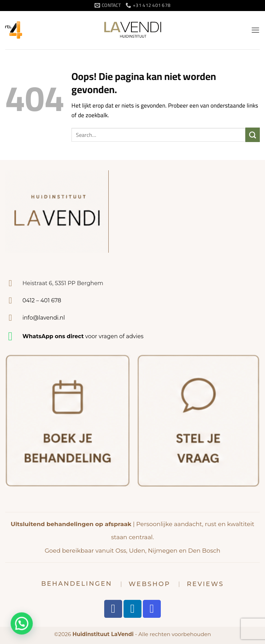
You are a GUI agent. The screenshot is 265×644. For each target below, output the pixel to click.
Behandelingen (76, 584)
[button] (255, 30)
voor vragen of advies (83, 336)
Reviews (205, 584)
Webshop (150, 584)
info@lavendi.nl (44, 318)
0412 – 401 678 (42, 300)
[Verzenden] (253, 135)
